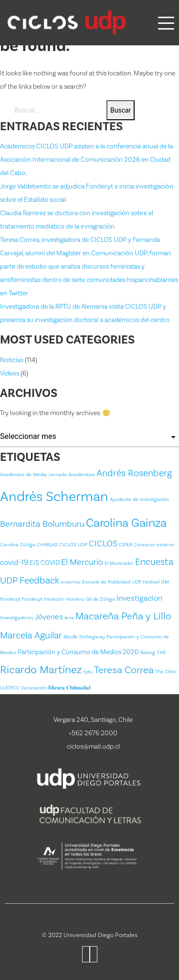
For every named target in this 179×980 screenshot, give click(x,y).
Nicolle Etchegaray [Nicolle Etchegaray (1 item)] (84, 637)
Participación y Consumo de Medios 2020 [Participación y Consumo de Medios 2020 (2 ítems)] (78, 652)
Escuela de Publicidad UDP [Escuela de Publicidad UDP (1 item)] (112, 582)
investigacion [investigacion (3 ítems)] (139, 598)
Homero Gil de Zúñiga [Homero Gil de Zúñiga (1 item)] (90, 599)
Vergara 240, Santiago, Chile (93, 720)
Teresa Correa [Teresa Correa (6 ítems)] (124, 670)
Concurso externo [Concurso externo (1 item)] (154, 545)
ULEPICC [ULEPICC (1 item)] (10, 688)
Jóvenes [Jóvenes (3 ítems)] (49, 617)
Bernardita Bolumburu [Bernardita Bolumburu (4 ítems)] (42, 524)
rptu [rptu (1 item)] (88, 672)
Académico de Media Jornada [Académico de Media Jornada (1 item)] (33, 475)
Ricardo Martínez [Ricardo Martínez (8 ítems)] (41, 670)
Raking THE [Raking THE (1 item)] (153, 653)
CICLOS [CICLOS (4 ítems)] (103, 544)
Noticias (12, 360)
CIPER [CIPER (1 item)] (126, 545)
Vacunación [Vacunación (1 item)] (34, 688)
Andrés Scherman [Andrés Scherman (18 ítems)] (54, 497)
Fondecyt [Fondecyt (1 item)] (10, 599)
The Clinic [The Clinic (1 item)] (166, 672)
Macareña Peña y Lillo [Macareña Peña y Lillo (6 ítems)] (123, 616)
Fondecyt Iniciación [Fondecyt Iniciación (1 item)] (43, 599)
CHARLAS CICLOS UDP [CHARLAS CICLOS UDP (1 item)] (62, 545)
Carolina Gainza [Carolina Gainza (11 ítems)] (126, 523)
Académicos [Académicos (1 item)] (82, 475)
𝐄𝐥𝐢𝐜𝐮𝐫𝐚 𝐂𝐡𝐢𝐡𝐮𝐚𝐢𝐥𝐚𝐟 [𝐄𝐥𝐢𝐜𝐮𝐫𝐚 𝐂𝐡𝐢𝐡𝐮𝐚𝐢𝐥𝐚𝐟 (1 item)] (69, 688)
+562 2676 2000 (93, 733)
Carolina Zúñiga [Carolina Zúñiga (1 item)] (18, 545)
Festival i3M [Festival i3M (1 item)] (156, 582)
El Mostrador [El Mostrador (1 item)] (119, 563)
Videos (10, 374)
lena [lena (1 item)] (69, 618)
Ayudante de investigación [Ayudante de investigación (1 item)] (139, 500)
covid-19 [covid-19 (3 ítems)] (14, 563)
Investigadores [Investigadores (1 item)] (17, 618)
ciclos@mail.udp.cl (93, 747)
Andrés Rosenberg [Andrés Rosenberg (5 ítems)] (134, 473)
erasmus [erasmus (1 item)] (71, 582)
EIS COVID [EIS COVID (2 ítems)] (45, 563)
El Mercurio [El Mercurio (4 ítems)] (82, 562)
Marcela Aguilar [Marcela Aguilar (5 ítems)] (31, 636)
